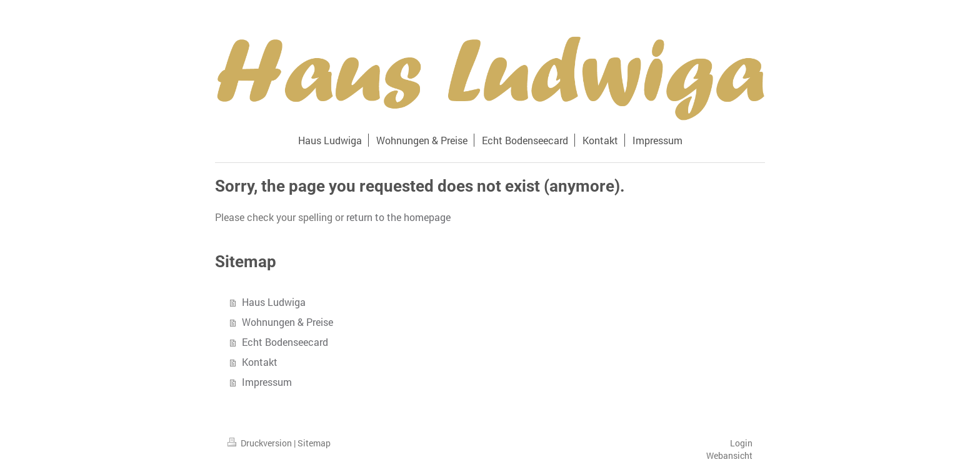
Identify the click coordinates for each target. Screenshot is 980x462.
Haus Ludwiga (274, 302)
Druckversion (261, 443)
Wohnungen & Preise (287, 322)
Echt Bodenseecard (285, 342)
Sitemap (314, 443)
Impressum (267, 382)
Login (741, 443)
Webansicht (729, 455)
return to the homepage (398, 217)
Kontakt (260, 362)
